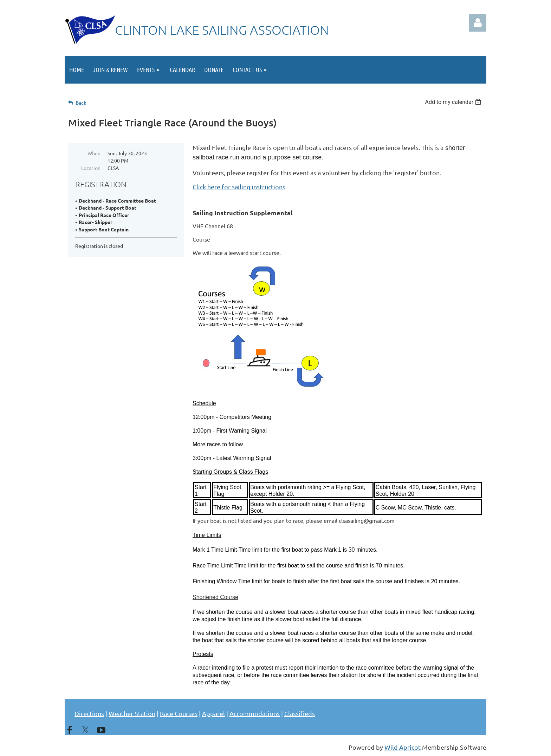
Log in (478, 23)
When (94, 153)
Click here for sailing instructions (239, 187)
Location (91, 168)
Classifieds (300, 713)
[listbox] (454, 102)
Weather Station (132, 713)
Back (81, 103)
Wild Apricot (403, 747)
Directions (89, 713)
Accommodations (255, 713)
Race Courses (179, 713)
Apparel (213, 713)
